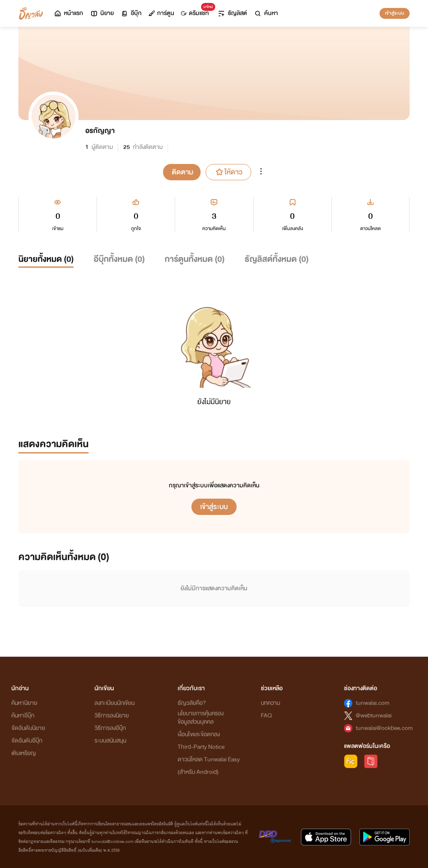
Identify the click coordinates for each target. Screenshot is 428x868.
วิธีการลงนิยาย (112, 716)
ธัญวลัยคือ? (192, 703)
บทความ (270, 703)
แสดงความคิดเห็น (53, 444)
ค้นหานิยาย (24, 703)
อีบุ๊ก (131, 13)
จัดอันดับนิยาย (28, 728)
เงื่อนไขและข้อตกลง (199, 734)
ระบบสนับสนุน (110, 741)
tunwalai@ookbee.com (384, 728)
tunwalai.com (373, 703)
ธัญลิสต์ (232, 13)
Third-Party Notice (201, 747)
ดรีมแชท (197, 11)
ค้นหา (266, 13)
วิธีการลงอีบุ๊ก (110, 728)
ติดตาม (182, 172)
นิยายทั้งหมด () (46, 259)
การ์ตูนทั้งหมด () (195, 259)
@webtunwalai (374, 716)
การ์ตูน (161, 13)
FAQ (266, 716)
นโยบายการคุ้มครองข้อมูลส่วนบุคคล (201, 718)
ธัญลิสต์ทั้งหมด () (276, 259)
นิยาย (102, 13)
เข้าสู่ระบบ (395, 13)
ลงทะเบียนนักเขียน (115, 703)
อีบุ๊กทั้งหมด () (119, 259)
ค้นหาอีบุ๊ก (23, 716)
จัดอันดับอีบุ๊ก (27, 741)
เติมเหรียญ (24, 753)
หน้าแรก (68, 13)
